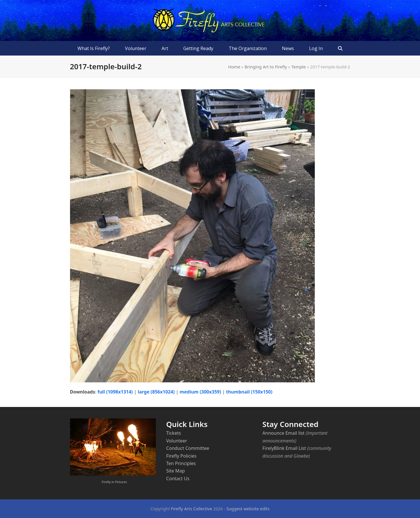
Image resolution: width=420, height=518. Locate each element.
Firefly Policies (181, 456)
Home (234, 67)
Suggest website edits (248, 509)
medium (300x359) (200, 392)
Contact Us (178, 479)
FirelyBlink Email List (284, 448)
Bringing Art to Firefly (266, 67)
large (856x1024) (156, 392)
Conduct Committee (188, 448)
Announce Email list (283, 433)
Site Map (175, 471)
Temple (298, 67)
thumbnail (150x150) (249, 392)
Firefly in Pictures (114, 482)
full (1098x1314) (115, 392)
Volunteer (177, 441)
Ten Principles (181, 463)
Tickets (174, 433)
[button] (340, 48)
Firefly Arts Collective (192, 509)
